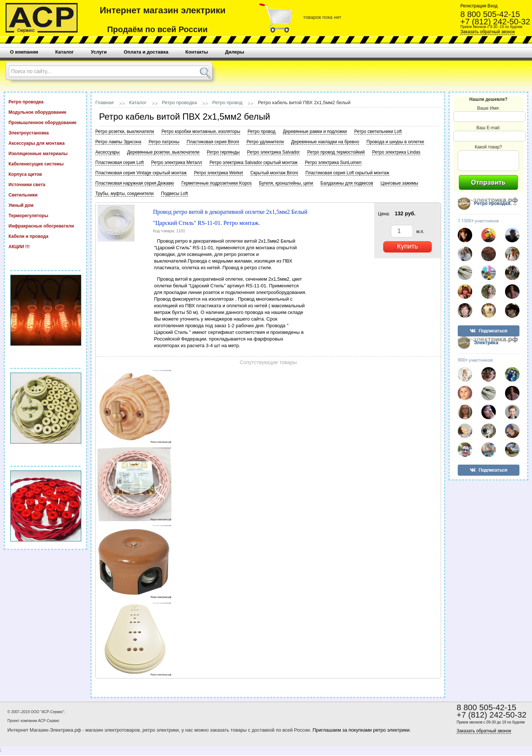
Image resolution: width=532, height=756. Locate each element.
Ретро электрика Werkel (218, 173)
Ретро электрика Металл (177, 163)
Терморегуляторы (45, 215)
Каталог (138, 102)
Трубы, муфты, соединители (125, 194)
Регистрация (473, 6)
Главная (104, 102)
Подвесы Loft (175, 194)
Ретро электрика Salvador (274, 152)
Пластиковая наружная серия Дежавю (135, 183)
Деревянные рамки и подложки (315, 131)
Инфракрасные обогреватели (45, 226)
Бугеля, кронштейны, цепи (286, 183)
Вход (492, 6)
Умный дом (45, 205)
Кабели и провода (45, 236)
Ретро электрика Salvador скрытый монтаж (253, 163)
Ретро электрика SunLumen (333, 163)
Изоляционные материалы (45, 153)
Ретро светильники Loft (378, 131)
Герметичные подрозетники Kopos (216, 183)
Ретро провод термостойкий (336, 152)
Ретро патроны (164, 142)
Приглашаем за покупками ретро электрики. (362, 730)
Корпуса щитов (45, 174)
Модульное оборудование (45, 112)
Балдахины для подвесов (347, 183)
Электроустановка (45, 133)
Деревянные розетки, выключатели (163, 152)
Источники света (45, 184)
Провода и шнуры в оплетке (395, 142)
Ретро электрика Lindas (396, 152)
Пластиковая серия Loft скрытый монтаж (347, 173)
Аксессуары (108, 152)
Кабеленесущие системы (45, 164)
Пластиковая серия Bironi (213, 142)
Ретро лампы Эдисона (118, 142)
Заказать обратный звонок (487, 32)
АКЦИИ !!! (45, 246)
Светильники (45, 195)
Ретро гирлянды (223, 152)
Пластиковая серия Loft (120, 163)
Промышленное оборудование (45, 122)
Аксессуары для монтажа (45, 143)
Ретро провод (228, 102)
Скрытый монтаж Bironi (274, 173)
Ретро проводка (45, 102)
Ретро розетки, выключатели (125, 131)
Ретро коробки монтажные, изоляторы (201, 131)
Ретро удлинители (265, 142)
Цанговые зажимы (399, 183)
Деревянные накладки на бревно (325, 142)
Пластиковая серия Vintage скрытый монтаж (141, 173)
